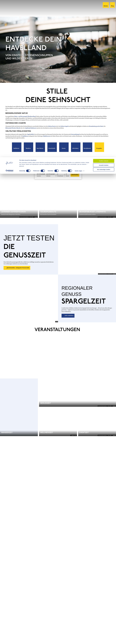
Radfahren (26, 136)
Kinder (68, 176)
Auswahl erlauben (104, 8)
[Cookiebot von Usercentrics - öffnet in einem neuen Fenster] (10, 14)
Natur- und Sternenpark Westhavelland (25, 117)
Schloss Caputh (65, 126)
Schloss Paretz (52, 126)
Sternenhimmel (76, 134)
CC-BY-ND (114, 82)
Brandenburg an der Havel (96, 126)
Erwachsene (60, 176)
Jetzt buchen (75, 175)
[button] (17, 147)
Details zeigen (78, 14)
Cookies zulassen (104, 4)
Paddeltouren (47, 136)
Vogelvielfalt (30, 134)
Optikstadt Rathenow (31, 128)
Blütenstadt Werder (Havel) (13, 128)
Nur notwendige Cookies (104, 12)
